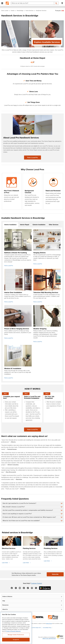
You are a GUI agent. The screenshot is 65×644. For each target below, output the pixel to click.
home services (29, 11)
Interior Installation (10, 225)
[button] (2, 3)
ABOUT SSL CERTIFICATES (49, 639)
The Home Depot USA (36, 628)
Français (58, 11)
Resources (5, 605)
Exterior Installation (39, 225)
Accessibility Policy (47, 628)
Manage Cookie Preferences (16, 635)
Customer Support (36, 583)
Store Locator (5, 11)
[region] (16, 628)
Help (4, 601)
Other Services (54, 225)
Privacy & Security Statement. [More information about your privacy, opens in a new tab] (13, 631)
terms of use (49, 623)
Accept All (16, 640)
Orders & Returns (7, 596)
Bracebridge (20, 11)
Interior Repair (25, 225)
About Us (5, 609)
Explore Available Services (47, 42)
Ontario (13, 11)
